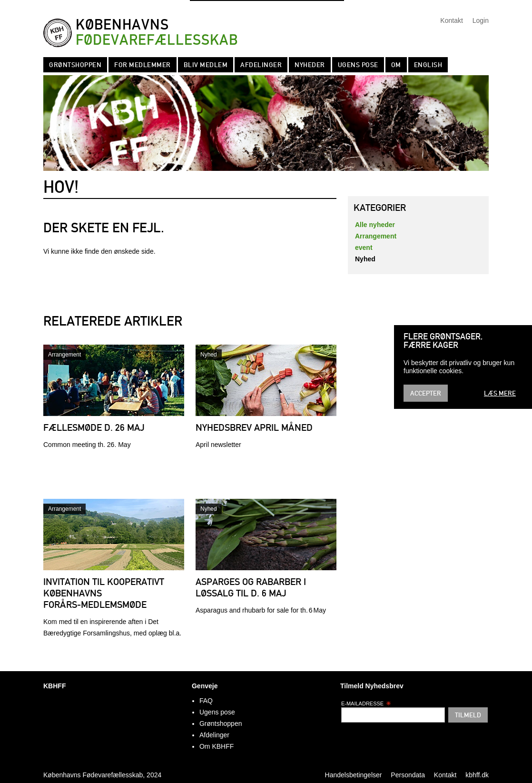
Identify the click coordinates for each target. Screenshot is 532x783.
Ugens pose (358, 65)
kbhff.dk (477, 775)
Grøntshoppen (75, 65)
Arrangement (64, 355)
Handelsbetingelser (354, 775)
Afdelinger (261, 65)
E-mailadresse (366, 704)
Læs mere (500, 393)
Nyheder (310, 65)
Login (481, 20)
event (364, 248)
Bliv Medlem (206, 65)
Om (396, 65)
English (428, 65)
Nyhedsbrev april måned (254, 427)
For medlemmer (143, 65)
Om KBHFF (217, 746)
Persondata (408, 775)
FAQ (206, 701)
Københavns (157, 33)
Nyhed (209, 355)
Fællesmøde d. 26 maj (94, 427)
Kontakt (451, 20)
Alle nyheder (375, 225)
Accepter (426, 393)
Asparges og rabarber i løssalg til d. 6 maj (251, 587)
